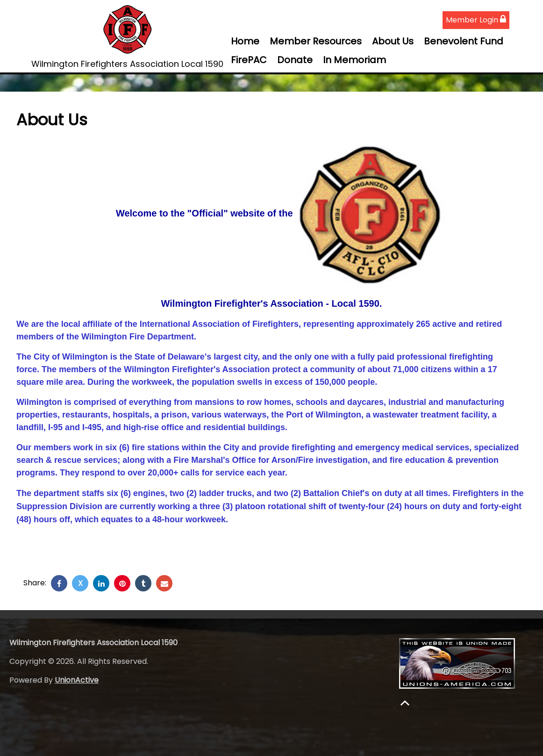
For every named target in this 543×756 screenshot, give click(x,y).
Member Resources (316, 41)
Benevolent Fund (464, 41)
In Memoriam (354, 60)
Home (245, 41)
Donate (295, 60)
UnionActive (77, 680)
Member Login (476, 20)
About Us (393, 41)
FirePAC (249, 60)
